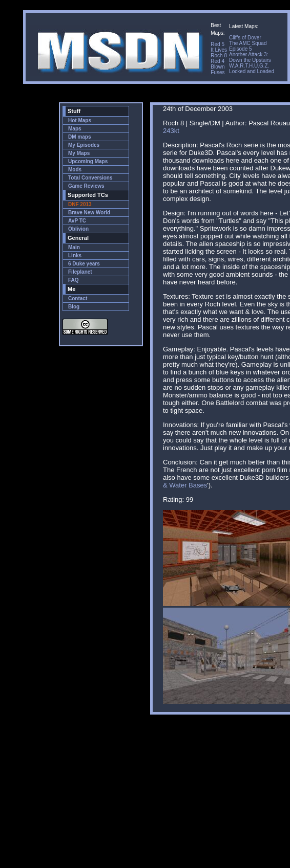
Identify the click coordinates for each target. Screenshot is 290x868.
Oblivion (78, 229)
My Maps (79, 153)
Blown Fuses (217, 70)
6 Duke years (84, 264)
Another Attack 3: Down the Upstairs (250, 57)
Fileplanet (80, 272)
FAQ (74, 280)
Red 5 (217, 44)
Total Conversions (90, 178)
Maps (75, 129)
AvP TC (77, 221)
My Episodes (84, 145)
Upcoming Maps (88, 161)
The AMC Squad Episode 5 (248, 46)
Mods (75, 170)
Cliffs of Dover (245, 38)
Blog (74, 307)
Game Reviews (86, 186)
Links (75, 255)
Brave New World (89, 213)
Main (74, 247)
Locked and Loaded (252, 71)
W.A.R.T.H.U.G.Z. (249, 66)
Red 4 (217, 61)
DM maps (79, 137)
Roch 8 (219, 55)
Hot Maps (80, 120)
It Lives (219, 50)
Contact (78, 298)
